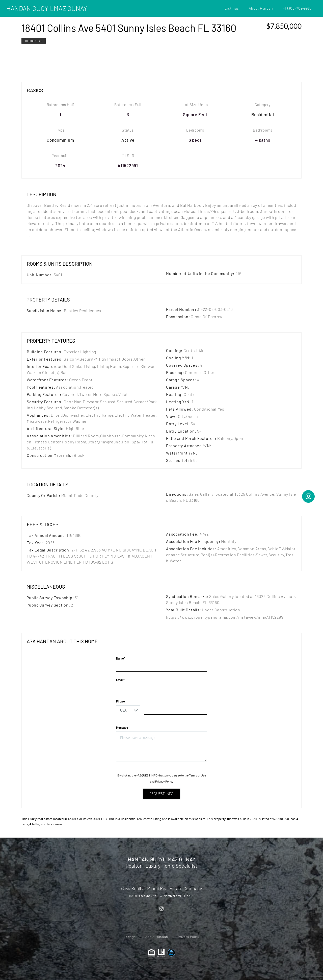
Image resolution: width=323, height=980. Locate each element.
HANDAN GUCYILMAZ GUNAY (47, 8)
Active (128, 140)
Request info (161, 794)
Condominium (60, 140)
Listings (232, 8)
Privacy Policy (164, 781)
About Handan (261, 8)
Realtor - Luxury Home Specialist (161, 866)
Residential (34, 41)
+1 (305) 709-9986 (297, 8)
